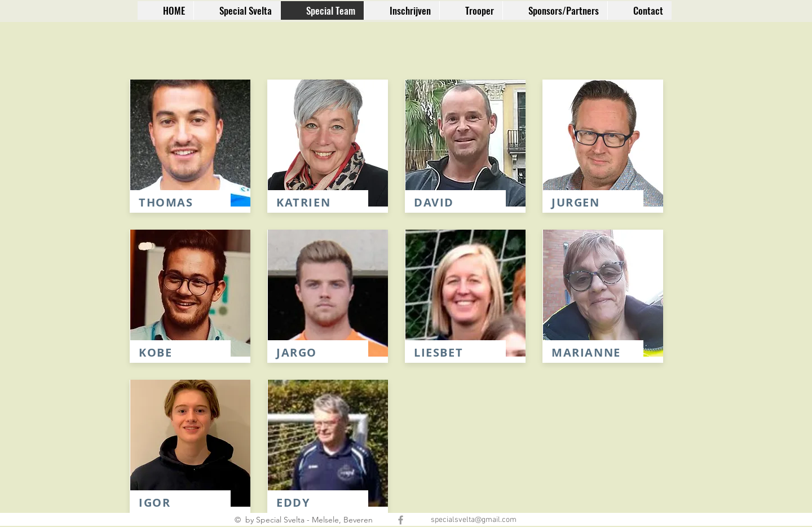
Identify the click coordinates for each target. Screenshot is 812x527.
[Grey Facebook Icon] (401, 520)
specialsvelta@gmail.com (474, 520)
